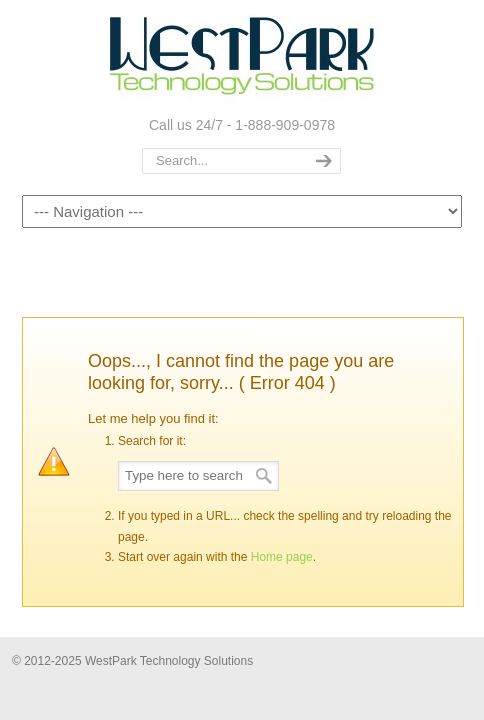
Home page (282, 557)
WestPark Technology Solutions (242, 56)
